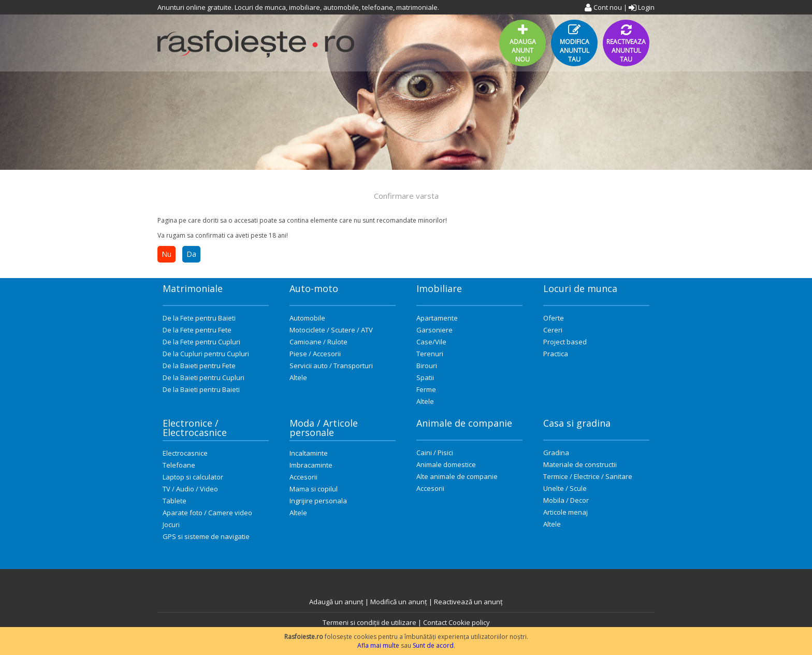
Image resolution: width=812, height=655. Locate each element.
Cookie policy (469, 622)
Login (642, 7)
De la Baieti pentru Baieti (201, 389)
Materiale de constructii (580, 464)
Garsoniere (434, 330)
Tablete (175, 501)
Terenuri (430, 354)
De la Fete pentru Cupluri (201, 342)
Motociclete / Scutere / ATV (331, 330)
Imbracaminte (311, 465)
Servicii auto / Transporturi (331, 366)
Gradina (556, 453)
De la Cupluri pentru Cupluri (206, 354)
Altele (298, 377)
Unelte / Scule (565, 488)
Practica (556, 354)
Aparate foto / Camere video (207, 513)
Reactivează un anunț (468, 602)
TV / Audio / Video (190, 489)
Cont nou (603, 7)
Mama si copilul (314, 489)
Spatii (425, 377)
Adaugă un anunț (336, 602)
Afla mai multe (378, 645)
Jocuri (171, 525)
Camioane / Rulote (318, 342)
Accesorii (303, 477)
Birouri (427, 366)
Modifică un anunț (399, 602)
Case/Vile (431, 342)
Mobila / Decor (566, 500)
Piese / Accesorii (315, 354)
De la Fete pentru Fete (197, 330)
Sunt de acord (433, 645)
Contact (435, 622)
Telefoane (179, 465)
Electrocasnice (185, 453)
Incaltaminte (309, 453)
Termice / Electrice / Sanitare (588, 476)
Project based (565, 342)
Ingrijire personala (318, 501)
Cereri (553, 330)
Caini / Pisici (435, 453)
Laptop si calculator (193, 477)
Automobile (307, 318)
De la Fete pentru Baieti (199, 318)
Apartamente (437, 318)
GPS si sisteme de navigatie (206, 536)
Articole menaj (565, 512)
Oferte (554, 318)
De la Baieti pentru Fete (199, 366)
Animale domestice (446, 464)
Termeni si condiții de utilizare (369, 622)
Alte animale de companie (457, 476)
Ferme (426, 389)
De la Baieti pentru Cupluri (204, 377)
